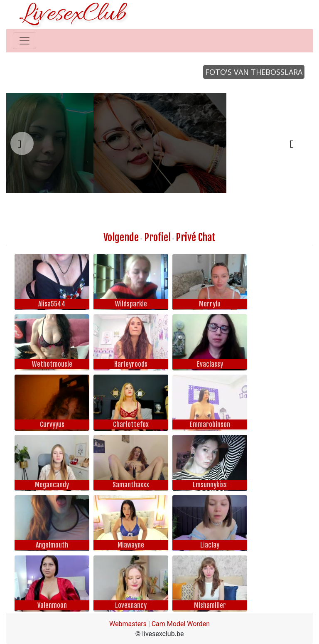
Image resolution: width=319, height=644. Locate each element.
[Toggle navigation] (25, 41)
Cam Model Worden (181, 624)
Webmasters (128, 624)
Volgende (121, 237)
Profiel (157, 237)
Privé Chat (196, 237)
